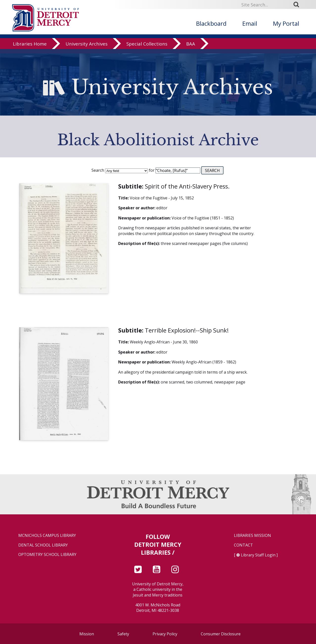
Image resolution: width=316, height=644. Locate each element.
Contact (243, 545)
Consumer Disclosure (221, 634)
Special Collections (147, 48)
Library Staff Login (258, 555)
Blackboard (211, 23)
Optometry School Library (47, 555)
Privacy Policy (165, 634)
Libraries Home (30, 48)
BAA (191, 48)
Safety (123, 634)
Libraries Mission (252, 536)
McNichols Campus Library (47, 536)
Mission (87, 634)
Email (250, 23)
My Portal (286, 23)
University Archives (87, 48)
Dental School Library (43, 545)
